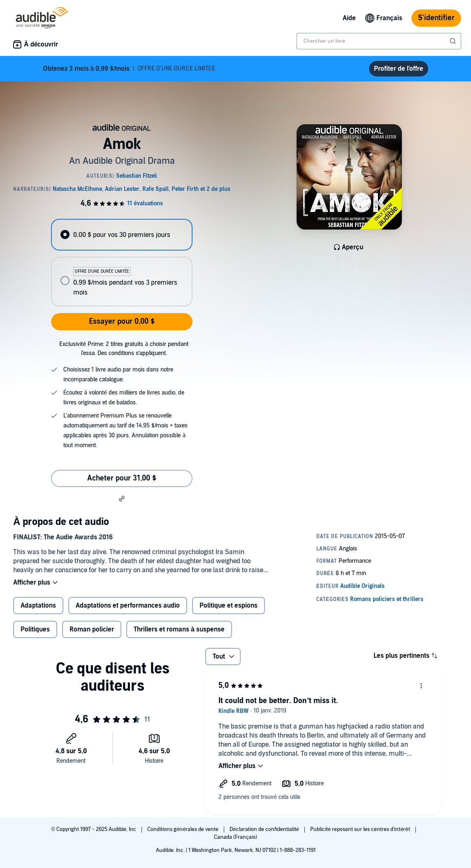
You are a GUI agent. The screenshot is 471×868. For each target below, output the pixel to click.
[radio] (122, 235)
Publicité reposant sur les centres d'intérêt (361, 829)
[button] (122, 498)
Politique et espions (229, 606)
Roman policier (92, 629)
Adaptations (38, 606)
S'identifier (436, 18)
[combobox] (379, 41)
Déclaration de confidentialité (265, 829)
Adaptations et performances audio (128, 606)
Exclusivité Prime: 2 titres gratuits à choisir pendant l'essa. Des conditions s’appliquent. (124, 349)
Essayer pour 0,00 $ (122, 321)
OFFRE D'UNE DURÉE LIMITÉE (129, 69)
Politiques (35, 629)
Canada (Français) (236, 837)
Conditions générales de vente (183, 829)
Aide (349, 18)
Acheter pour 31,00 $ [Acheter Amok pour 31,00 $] (122, 478)
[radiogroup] (122, 263)
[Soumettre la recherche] (454, 41)
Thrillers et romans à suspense (179, 629)
